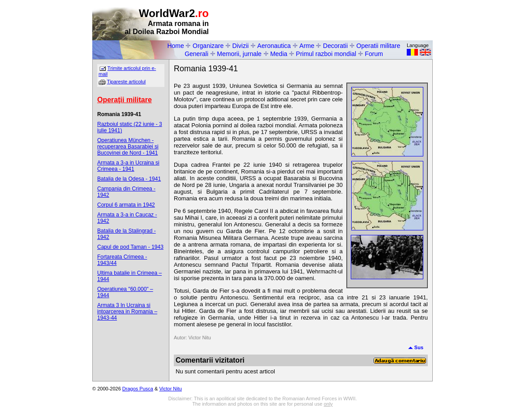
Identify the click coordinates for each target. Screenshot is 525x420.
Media (279, 54)
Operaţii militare (125, 100)
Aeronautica (274, 46)
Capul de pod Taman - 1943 (130, 247)
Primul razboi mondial (326, 54)
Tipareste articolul (126, 82)
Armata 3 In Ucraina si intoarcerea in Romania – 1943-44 (127, 312)
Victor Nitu (170, 389)
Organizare (208, 46)
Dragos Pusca (138, 389)
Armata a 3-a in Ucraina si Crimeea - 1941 (128, 166)
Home (175, 46)
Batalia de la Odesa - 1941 (129, 179)
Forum (374, 54)
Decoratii (335, 46)
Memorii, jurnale (239, 54)
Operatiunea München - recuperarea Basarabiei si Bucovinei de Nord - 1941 (128, 147)
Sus (416, 347)
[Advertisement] (328, 21)
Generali (196, 54)
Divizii (241, 46)
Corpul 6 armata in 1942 (126, 205)
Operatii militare (379, 46)
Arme (307, 46)
